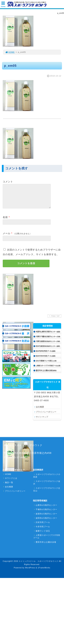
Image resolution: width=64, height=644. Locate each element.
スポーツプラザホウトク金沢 (47, 487)
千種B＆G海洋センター (45, 513)
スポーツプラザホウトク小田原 (47, 480)
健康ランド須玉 (42, 535)
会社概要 (40, 411)
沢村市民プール (42, 526)
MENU (3, 5)
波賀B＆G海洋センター (45, 518)
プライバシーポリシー (46, 416)
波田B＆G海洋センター (45, 522)
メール (7, 237)
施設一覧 (8, 486)
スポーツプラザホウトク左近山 (47, 493)
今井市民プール (42, 531)
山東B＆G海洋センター (45, 509)
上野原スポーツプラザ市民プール (47, 541)
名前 (5, 221)
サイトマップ (42, 421)
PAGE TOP (54, 320)
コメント (8, 182)
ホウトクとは (10, 482)
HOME (10, 52)
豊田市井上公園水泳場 (45, 546)
